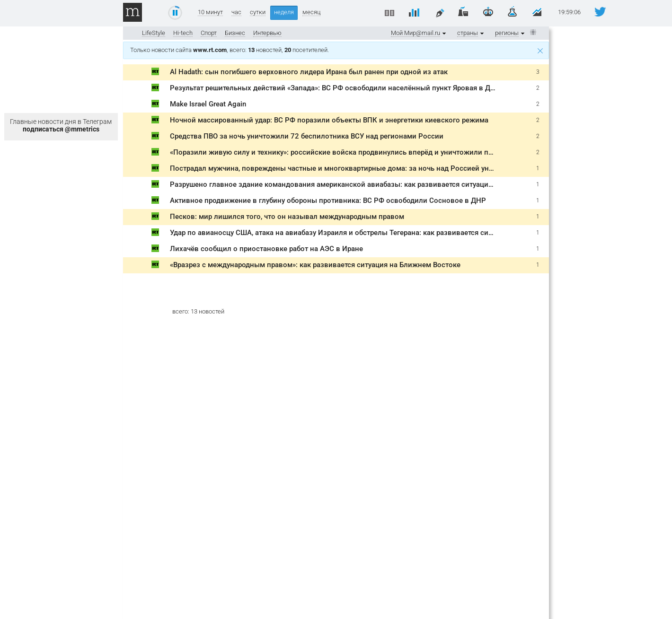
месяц (311, 12)
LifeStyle (154, 33)
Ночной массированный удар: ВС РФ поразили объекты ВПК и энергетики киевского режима (329, 120)
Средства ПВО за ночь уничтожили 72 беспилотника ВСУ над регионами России (307, 136)
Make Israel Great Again (208, 104)
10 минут (210, 12)
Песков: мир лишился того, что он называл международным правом (287, 217)
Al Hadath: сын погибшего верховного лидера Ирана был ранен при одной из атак (309, 72)
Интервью (267, 33)
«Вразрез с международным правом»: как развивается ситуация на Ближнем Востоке (315, 265)
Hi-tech (183, 33)
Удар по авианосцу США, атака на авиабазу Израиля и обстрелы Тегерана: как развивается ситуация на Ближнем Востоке (377, 233)
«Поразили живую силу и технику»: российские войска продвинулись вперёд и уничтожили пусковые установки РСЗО (372, 152)
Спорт (209, 33)
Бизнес (235, 33)
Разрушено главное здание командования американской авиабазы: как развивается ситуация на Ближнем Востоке (367, 184)
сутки (258, 12)
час (236, 12)
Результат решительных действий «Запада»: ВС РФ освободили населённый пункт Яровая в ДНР (335, 88)
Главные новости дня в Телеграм (61, 125)
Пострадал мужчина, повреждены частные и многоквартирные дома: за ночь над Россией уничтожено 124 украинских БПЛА (385, 168)
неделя (284, 12)
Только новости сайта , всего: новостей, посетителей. (336, 50)
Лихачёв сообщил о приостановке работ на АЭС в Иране (266, 249)
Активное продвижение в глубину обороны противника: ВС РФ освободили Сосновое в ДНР (328, 201)
